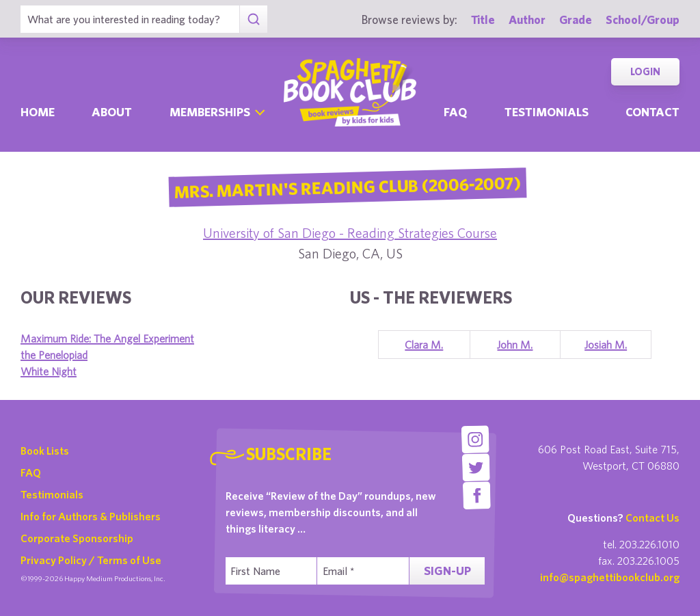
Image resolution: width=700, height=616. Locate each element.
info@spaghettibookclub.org (610, 577)
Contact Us (652, 518)
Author (527, 19)
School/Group (643, 19)
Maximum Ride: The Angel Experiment (107, 338)
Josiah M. (606, 345)
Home (38, 112)
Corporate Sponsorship (77, 538)
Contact (652, 112)
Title (483, 19)
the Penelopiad (54, 355)
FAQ (31, 472)
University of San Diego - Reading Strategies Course (350, 233)
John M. (515, 345)
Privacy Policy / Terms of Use (91, 560)
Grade (576, 19)
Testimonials (547, 112)
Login (645, 71)
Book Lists (45, 451)
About (112, 112)
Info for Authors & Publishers (91, 516)
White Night (49, 371)
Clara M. (424, 345)
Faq (455, 112)
